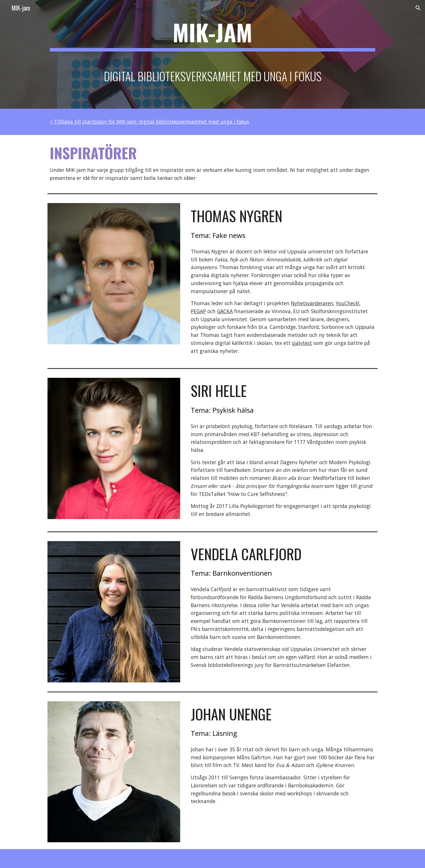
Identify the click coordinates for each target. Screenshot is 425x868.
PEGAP (198, 311)
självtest (302, 343)
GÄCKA (225, 311)
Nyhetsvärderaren (312, 303)
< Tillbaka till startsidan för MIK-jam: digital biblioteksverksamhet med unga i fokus (149, 122)
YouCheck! (347, 303)
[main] (213, 54)
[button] (418, 8)
